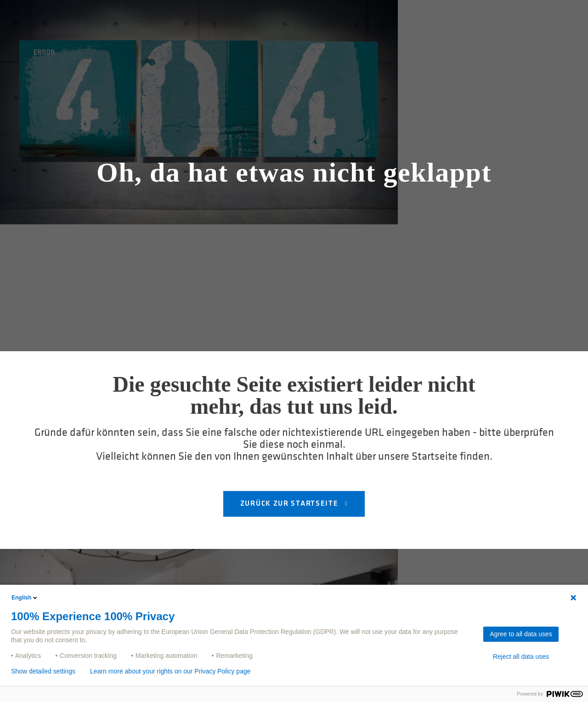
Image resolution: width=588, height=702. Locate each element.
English (25, 598)
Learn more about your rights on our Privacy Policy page (170, 671)
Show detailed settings (43, 671)
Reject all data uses (521, 656)
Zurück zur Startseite (290, 504)
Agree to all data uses (521, 634)
